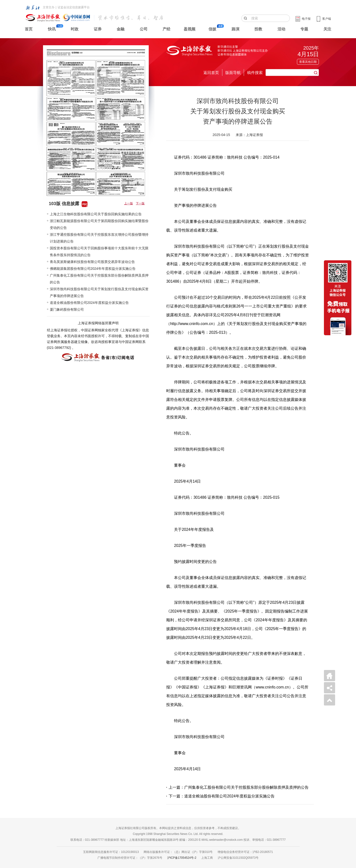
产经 (166, 29)
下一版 (140, 203)
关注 (327, 29)
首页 (29, 29)
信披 (212, 29)
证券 (98, 29)
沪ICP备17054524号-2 (182, 858)
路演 (235, 29)
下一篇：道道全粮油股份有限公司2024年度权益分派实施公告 (222, 796)
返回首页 (211, 73)
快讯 (52, 29)
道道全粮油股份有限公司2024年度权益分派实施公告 (89, 303)
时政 (75, 29)
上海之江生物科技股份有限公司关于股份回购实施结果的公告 (96, 214)
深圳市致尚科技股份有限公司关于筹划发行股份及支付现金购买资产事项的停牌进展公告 (99, 292)
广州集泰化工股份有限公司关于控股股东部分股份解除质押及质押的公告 (99, 279)
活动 (281, 29)
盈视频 (190, 29)
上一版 (129, 203)
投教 (258, 29)
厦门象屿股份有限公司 (67, 309)
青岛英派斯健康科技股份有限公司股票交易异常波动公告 (92, 262)
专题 (304, 29)
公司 (144, 29)
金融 (121, 29)
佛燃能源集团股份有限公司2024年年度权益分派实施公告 (93, 269)
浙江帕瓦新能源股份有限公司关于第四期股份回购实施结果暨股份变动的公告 (99, 224)
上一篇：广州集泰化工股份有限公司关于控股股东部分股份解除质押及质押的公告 (239, 787)
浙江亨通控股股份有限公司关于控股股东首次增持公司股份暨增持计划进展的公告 (99, 238)
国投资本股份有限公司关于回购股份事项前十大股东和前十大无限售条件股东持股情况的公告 (99, 252)
